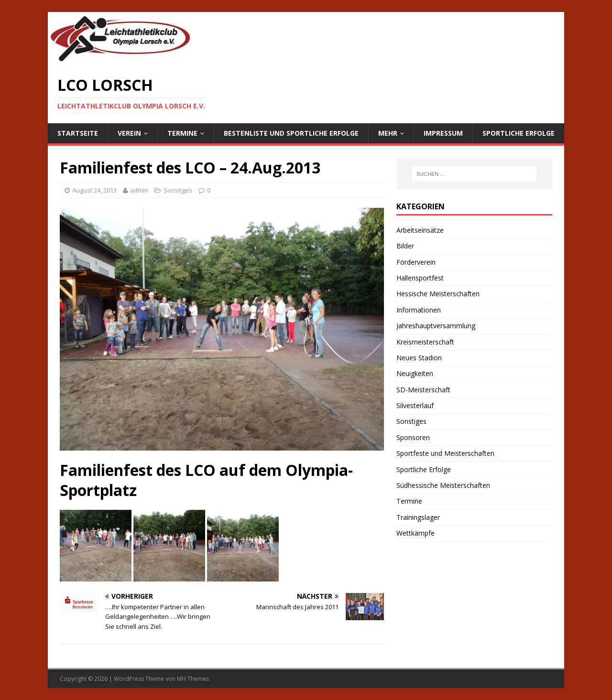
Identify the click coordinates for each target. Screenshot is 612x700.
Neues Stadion (419, 358)
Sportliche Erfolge (519, 133)
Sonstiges (178, 190)
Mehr (388, 133)
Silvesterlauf (415, 405)
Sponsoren (413, 437)
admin (139, 190)
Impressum (443, 133)
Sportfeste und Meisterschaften (445, 453)
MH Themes (193, 679)
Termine (182, 133)
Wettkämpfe (415, 533)
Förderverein (416, 262)
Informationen (419, 310)
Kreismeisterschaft (425, 342)
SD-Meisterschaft (423, 390)
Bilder (405, 246)
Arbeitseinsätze (420, 230)
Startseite (78, 133)
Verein (129, 133)
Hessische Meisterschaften (438, 294)
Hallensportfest (420, 278)
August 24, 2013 (94, 190)
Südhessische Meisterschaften (443, 485)
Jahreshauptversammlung (436, 326)
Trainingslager (418, 517)
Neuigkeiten (415, 373)
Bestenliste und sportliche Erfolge (291, 133)
